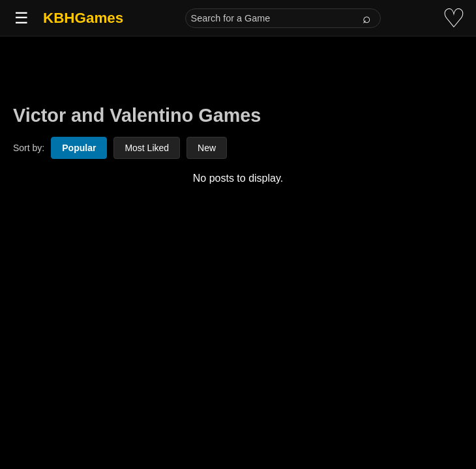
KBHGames (83, 18)
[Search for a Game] (283, 18)
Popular (79, 148)
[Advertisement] (238, 66)
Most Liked (147, 148)
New (207, 148)
